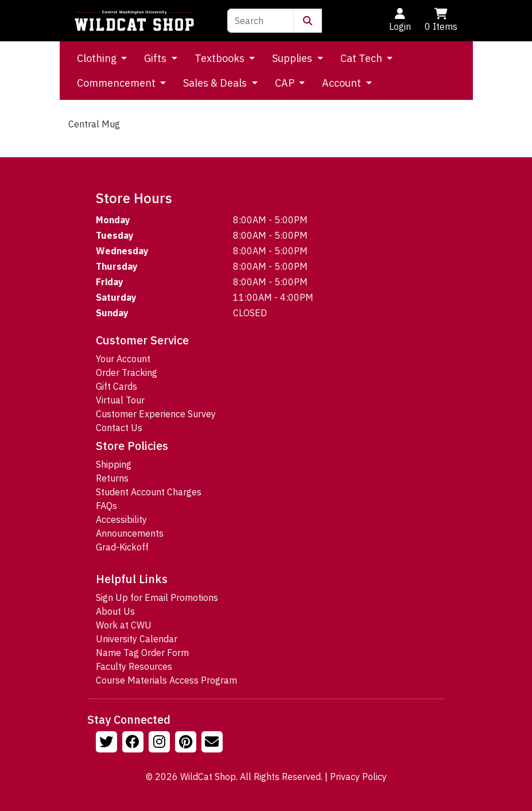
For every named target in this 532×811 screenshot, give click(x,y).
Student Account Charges (149, 492)
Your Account (123, 359)
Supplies (293, 58)
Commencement (117, 83)
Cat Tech (362, 58)
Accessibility (121, 519)
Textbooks (221, 58)
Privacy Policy (358, 777)
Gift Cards (117, 386)
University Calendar (137, 639)
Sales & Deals (216, 83)
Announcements (130, 533)
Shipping (114, 464)
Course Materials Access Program (166, 680)
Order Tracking (127, 372)
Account (343, 83)
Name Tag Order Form (142, 653)
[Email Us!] (213, 743)
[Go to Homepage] (134, 21)
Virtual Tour (120, 400)
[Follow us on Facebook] (134, 743)
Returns (112, 478)
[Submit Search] (308, 21)
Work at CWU (124, 625)
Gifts (156, 58)
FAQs (106, 506)
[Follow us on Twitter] (108, 743)
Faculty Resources (134, 666)
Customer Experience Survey (156, 414)
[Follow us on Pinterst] (187, 743)
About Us (115, 611)
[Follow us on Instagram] (161, 743)
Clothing (98, 58)
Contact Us (119, 428)
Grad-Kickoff (122, 547)
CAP (286, 83)
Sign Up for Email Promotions (157, 597)
